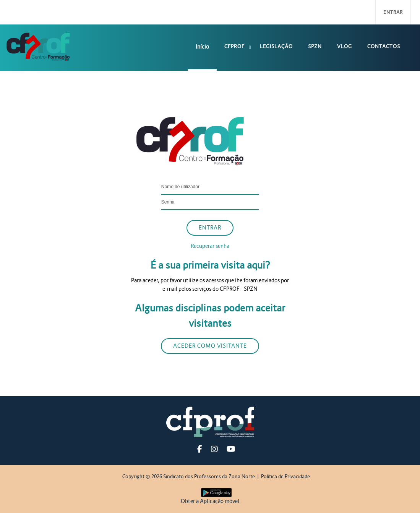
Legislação (276, 46)
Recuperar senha (210, 246)
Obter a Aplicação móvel (210, 501)
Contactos (384, 46)
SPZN (315, 46)
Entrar (393, 12)
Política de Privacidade (285, 476)
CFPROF (234, 46)
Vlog (345, 46)
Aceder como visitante (210, 346)
